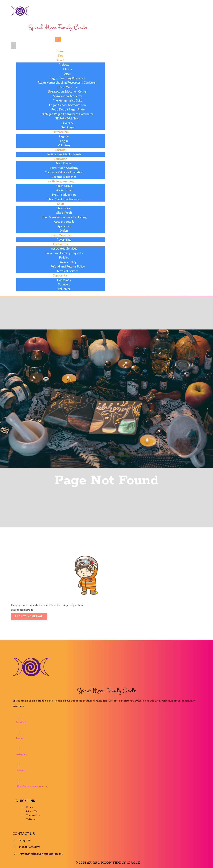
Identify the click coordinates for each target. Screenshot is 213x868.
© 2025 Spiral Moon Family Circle (107, 860)
